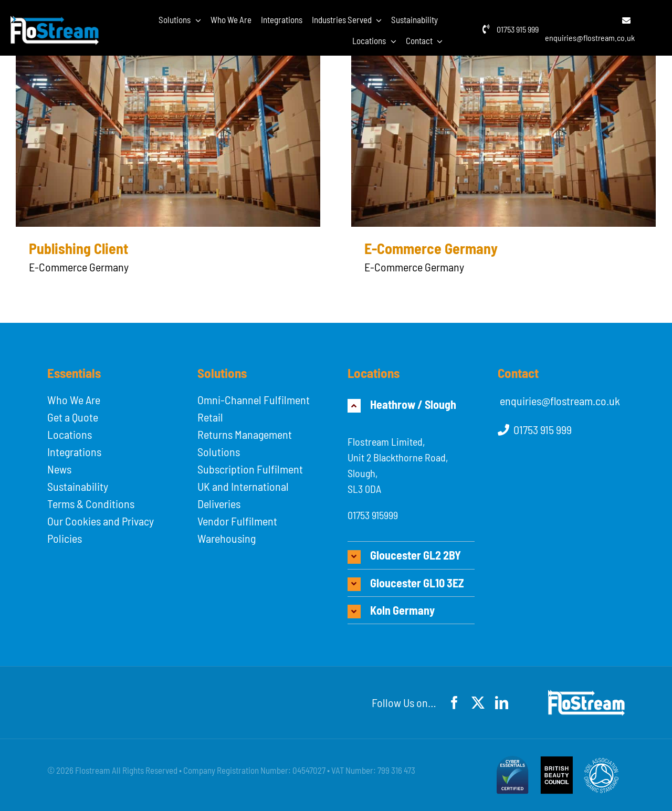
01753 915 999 (518, 29)
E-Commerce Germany (431, 248)
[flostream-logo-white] (55, 22)
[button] (411, 404)
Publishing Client (78, 248)
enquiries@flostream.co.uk (590, 38)
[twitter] (478, 703)
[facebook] (454, 703)
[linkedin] (502, 703)
